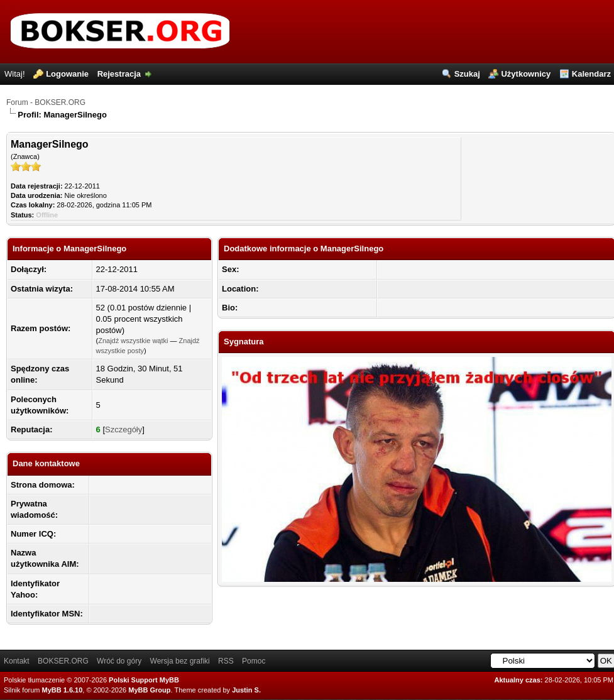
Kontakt (17, 661)
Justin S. (246, 690)
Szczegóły (123, 429)
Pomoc (254, 661)
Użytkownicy (526, 74)
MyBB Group (149, 690)
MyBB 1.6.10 (63, 690)
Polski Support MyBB (144, 680)
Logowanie (67, 74)
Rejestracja (119, 74)
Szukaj (467, 74)
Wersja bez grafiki (180, 661)
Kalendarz (591, 74)
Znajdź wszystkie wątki (133, 341)
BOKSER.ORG (63, 661)
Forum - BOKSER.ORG (46, 102)
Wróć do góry (119, 661)
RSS (226, 661)
